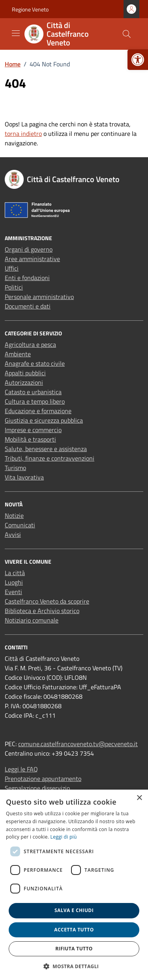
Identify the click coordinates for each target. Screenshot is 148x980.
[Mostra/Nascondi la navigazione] (16, 33)
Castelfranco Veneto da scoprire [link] (47, 601)
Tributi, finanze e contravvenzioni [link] (50, 458)
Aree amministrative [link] (32, 259)
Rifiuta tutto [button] (74, 949)
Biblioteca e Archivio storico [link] (42, 611)
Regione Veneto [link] (30, 9)
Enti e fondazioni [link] (27, 278)
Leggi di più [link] (64, 837)
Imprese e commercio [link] (33, 430)
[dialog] (74, 885)
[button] (74, 966)
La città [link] (15, 573)
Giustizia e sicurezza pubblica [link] (44, 420)
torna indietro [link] (23, 134)
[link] (138, 60)
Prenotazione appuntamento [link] (43, 779)
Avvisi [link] (13, 534)
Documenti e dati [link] (28, 306)
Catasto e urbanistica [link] (33, 392)
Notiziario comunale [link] (32, 620)
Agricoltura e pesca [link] (30, 344)
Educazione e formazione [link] (38, 411)
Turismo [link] (15, 468)
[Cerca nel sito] (127, 34)
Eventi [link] (13, 592)
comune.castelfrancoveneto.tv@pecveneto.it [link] (78, 744)
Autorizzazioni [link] (24, 382)
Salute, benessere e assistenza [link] (46, 449)
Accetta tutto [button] (74, 930)
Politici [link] (14, 287)
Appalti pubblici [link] (25, 373)
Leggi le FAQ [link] (21, 769)
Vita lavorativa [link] (24, 477)
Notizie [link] (14, 515)
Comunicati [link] (20, 525)
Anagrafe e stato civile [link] (35, 363)
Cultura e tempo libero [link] (35, 401)
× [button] (139, 798)
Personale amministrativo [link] (39, 297)
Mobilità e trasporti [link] (30, 439)
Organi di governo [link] (29, 249)
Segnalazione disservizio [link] (37, 788)
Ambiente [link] (18, 354)
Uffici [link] (12, 268)
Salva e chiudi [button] (74, 910)
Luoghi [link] (14, 582)
